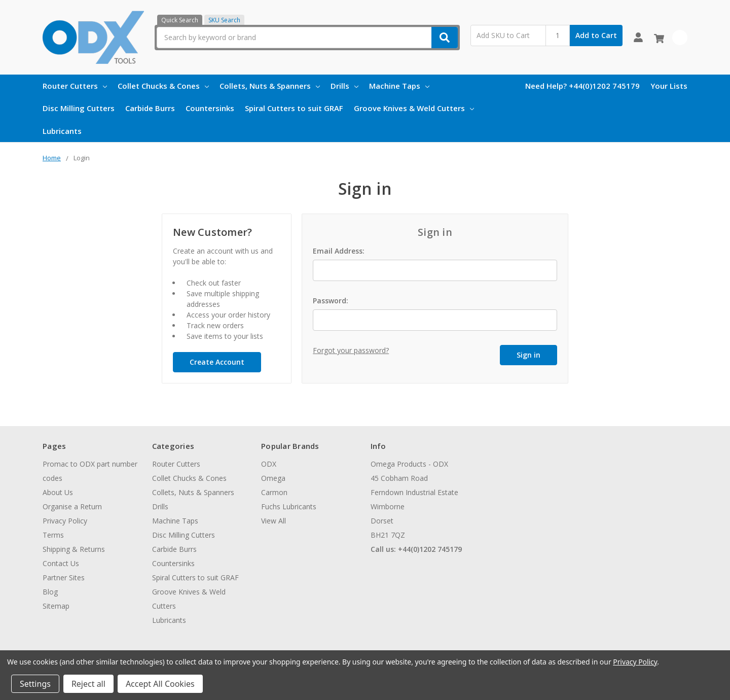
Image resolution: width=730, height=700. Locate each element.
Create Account (217, 362)
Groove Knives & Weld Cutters (414, 108)
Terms (53, 535)
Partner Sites (64, 577)
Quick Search (180, 20)
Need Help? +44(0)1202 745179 (582, 86)
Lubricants (62, 131)
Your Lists (669, 86)
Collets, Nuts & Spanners (270, 86)
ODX (269, 464)
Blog (50, 592)
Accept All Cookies (160, 684)
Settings (35, 684)
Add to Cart (596, 35)
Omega (273, 478)
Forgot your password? (351, 350)
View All (273, 521)
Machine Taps (399, 86)
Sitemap (56, 606)
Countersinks (210, 108)
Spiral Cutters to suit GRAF (294, 108)
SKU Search (224, 20)
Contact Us (61, 563)
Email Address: (339, 251)
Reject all (88, 684)
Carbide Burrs (150, 108)
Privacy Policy (65, 521)
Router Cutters (75, 86)
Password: (331, 301)
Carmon (274, 492)
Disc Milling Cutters (79, 108)
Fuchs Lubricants (289, 506)
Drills (344, 86)
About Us (58, 492)
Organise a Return (72, 506)
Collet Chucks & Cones (163, 86)
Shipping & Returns (74, 549)
